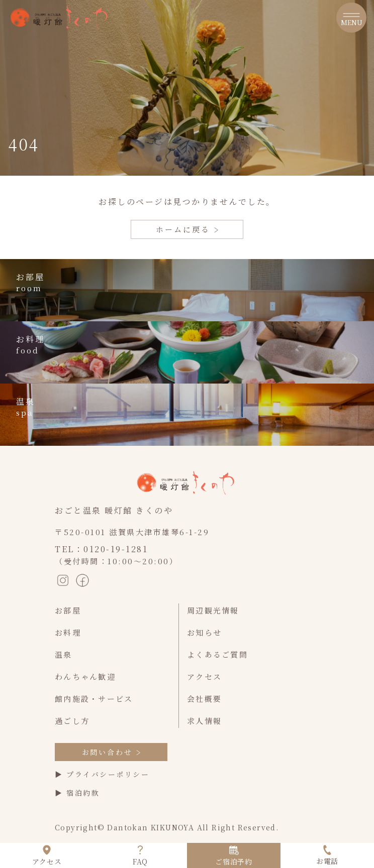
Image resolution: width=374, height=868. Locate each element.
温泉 (64, 654)
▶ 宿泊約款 (77, 793)
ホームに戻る (187, 229)
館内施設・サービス (94, 699)
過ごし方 (72, 721)
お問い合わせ (111, 752)
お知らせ (204, 632)
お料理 (68, 632)
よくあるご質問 (217, 654)
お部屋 (68, 610)
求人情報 (204, 721)
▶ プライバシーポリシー (102, 774)
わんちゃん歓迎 (85, 676)
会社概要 (204, 699)
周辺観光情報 (213, 610)
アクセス (204, 676)
